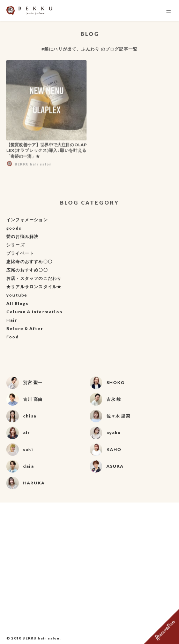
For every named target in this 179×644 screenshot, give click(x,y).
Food (13, 337)
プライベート (20, 253)
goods (14, 228)
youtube (17, 295)
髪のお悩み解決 (22, 236)
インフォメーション (27, 220)
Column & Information (34, 312)
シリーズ (16, 245)
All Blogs (17, 303)
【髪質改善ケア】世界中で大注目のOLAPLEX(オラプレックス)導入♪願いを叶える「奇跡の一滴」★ (46, 152)
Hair (12, 320)
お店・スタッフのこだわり (34, 278)
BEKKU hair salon (41, 638)
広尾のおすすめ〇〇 (27, 270)
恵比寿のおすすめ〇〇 (29, 262)
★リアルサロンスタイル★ (34, 287)
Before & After (25, 328)
